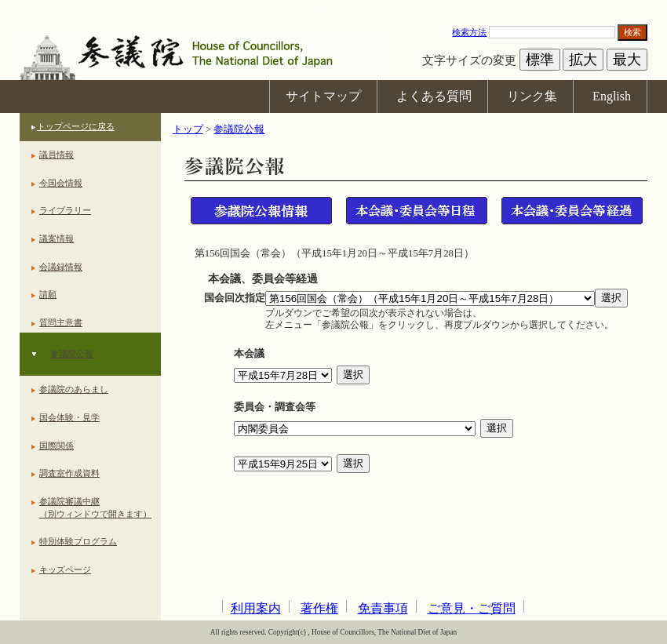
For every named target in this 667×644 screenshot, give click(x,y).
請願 (48, 294)
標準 (540, 60)
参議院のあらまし (74, 389)
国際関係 (56, 446)
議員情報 (56, 155)
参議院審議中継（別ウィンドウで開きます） (95, 508)
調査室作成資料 (69, 473)
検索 (632, 32)
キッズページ (65, 569)
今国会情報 (61, 183)
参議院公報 (72, 354)
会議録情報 (61, 267)
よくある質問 (434, 96)
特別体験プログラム (78, 541)
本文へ (333, 7)
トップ (188, 129)
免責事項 (383, 608)
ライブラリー (65, 210)
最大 (627, 60)
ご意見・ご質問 (472, 608)
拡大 (583, 60)
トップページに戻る (76, 126)
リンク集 (532, 96)
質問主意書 (61, 322)
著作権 (319, 608)
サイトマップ (323, 96)
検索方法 (469, 32)
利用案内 (256, 608)
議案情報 (56, 238)
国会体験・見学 (69, 417)
